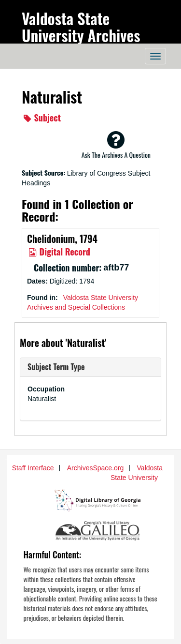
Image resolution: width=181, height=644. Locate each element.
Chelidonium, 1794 (62, 239)
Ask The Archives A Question (116, 145)
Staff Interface (33, 468)
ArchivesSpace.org (96, 468)
